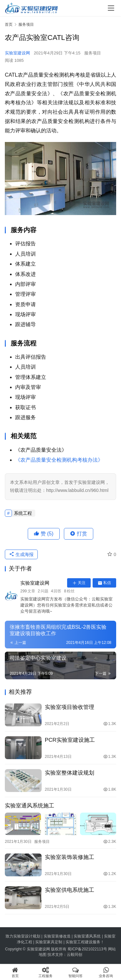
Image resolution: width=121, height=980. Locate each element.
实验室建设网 (17, 53)
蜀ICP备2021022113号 (87, 949)
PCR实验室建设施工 (70, 740)
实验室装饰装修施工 (70, 857)
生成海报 (21, 554)
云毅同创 (75, 955)
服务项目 (93, 53)
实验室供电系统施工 (70, 890)
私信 (104, 583)
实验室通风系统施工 (30, 806)
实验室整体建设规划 (70, 773)
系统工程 (23, 513)
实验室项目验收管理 (70, 707)
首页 (9, 24)
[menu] (111, 8)
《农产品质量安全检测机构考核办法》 (59, 460)
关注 (79, 583)
